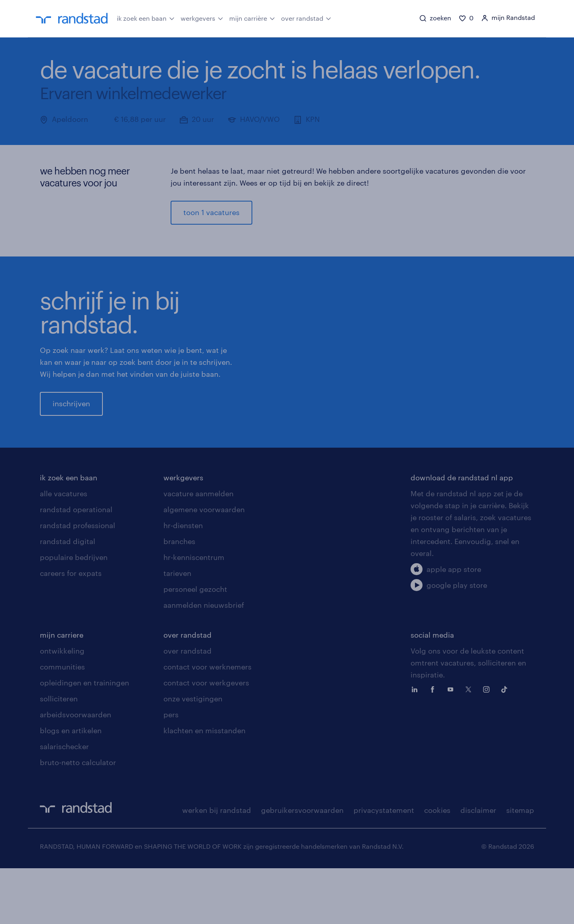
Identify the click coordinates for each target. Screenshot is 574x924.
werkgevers (202, 18)
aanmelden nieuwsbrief (204, 661)
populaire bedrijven (74, 613)
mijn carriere (62, 691)
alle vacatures (64, 549)
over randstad (306, 18)
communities (62, 722)
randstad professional (78, 581)
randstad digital (68, 597)
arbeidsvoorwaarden (76, 770)
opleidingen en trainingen (85, 738)
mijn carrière (252, 18)
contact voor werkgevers (206, 738)
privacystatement (384, 866)
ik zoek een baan (146, 18)
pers (171, 770)
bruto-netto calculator (78, 818)
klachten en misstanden (204, 786)
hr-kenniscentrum (194, 613)
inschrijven (71, 431)
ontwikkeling (62, 707)
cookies (437, 866)
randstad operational (76, 565)
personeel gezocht (195, 645)
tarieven (177, 629)
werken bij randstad (217, 866)
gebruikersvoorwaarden (302, 866)
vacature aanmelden (199, 549)
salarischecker (64, 802)
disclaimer (478, 866)
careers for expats (71, 629)
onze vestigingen (193, 754)
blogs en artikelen (71, 786)
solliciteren (59, 754)
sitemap (520, 866)
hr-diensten (183, 581)
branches (179, 597)
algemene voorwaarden (204, 565)
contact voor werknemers (207, 722)
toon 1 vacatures (211, 212)
